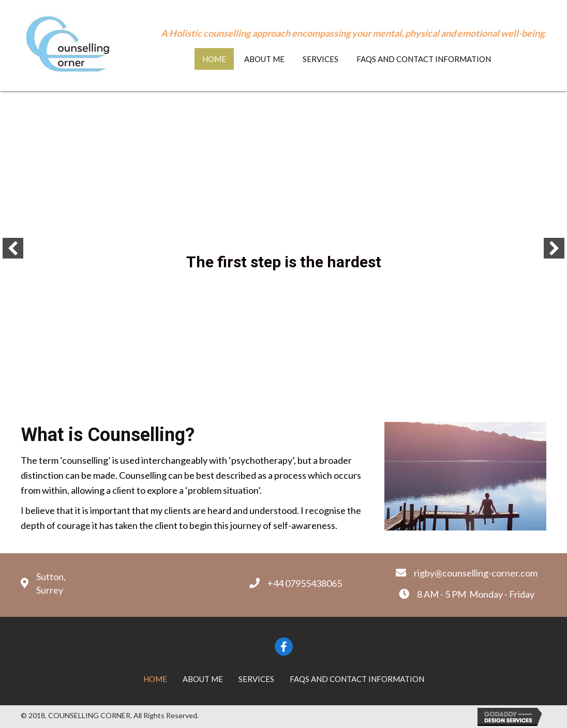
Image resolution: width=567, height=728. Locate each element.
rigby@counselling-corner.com (476, 573)
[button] (13, 248)
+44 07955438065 (305, 583)
